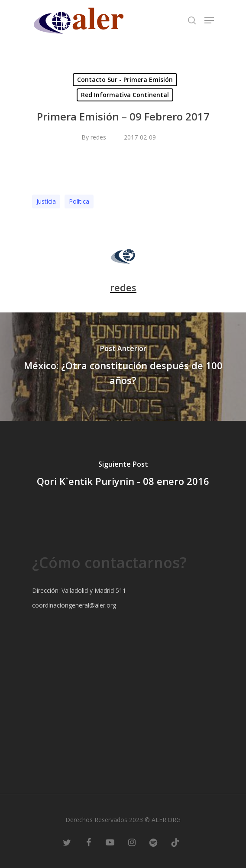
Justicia (46, 201)
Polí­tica (79, 201)
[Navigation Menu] (209, 20)
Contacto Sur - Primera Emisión (125, 80)
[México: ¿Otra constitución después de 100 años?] (123, 367)
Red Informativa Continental (125, 95)
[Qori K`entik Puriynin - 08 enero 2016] (123, 475)
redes (98, 137)
